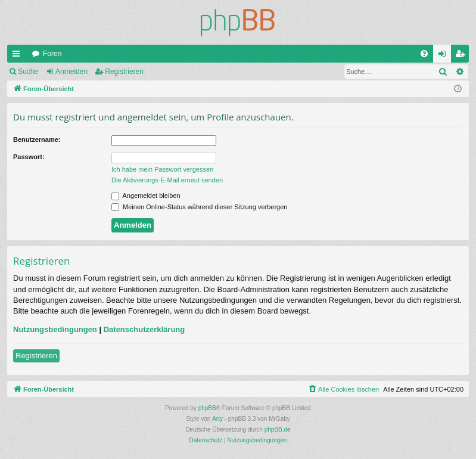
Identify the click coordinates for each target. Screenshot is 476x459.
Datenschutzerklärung (144, 329)
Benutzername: (37, 139)
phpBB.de (278, 429)
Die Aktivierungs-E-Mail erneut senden (167, 180)
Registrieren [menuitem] (463, 56)
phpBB (207, 408)
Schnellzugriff (18, 56)
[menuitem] (424, 54)
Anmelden (71, 72)
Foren (52, 54)
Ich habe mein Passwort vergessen (162, 169)
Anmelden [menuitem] (445, 56)
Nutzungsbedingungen (55, 329)
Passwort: (29, 157)
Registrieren (124, 72)
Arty (217, 419)
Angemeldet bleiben (146, 196)
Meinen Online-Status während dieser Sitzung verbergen (199, 207)
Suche (28, 72)
